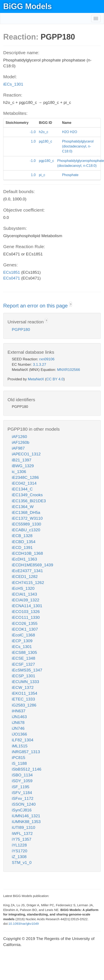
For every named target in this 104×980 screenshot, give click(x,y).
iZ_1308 (19, 857)
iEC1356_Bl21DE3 (29, 501)
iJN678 (18, 723)
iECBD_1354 (24, 542)
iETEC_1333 (23, 699)
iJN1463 (19, 717)
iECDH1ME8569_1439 (32, 565)
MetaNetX (36, 379)
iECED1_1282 (25, 577)
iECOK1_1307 (25, 629)
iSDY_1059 (22, 781)
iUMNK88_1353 (26, 822)
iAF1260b (21, 442)
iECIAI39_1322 (26, 600)
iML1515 (20, 746)
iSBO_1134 (22, 775)
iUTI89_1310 (24, 827)
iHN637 (19, 711)
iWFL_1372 (22, 833)
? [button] (71, 305)
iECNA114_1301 (27, 606)
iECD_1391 (22, 548)
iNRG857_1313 (26, 752)
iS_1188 (19, 763)
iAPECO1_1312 (26, 454)
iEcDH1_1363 (24, 559)
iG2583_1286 (24, 705)
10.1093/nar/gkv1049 (24, 924)
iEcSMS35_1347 (27, 670)
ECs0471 (12, 278)
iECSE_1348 (24, 658)
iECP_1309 (22, 641)
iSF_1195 (21, 787)
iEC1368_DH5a (26, 512)
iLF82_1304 (23, 740)
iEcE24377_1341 (27, 571)
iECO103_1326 (26, 612)
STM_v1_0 (22, 862)
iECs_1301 (13, 84)
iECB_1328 (22, 536)
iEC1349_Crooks (27, 495)
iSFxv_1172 (23, 798)
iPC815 (18, 758)
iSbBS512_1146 (27, 769)
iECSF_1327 (23, 664)
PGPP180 (21, 329)
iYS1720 (20, 851)
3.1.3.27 (39, 365)
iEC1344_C (22, 489)
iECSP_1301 (24, 676)
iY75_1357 (22, 839)
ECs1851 (12, 272)
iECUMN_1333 (25, 682)
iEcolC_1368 (23, 635)
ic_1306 (19, 472)
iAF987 (18, 448)
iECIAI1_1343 (24, 594)
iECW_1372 (23, 687)
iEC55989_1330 (26, 524)
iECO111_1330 (26, 617)
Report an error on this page (36, 306)
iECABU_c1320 (26, 530)
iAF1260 (19, 437)
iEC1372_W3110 (27, 518)
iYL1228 (19, 845)
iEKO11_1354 (24, 693)
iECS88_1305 (24, 652)
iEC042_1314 (24, 483)
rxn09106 (47, 359)
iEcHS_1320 (23, 588)
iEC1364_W (23, 507)
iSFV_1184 (22, 793)
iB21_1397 (22, 460)
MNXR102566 (69, 370)
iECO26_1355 (25, 623)
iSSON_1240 (24, 804)
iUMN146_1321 (26, 816)
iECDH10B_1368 (27, 553)
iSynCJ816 (22, 810)
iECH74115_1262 (28, 583)
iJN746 (18, 728)
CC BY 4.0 (55, 379)
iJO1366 (19, 734)
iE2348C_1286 (25, 477)
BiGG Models (28, 6)
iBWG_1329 (23, 466)
